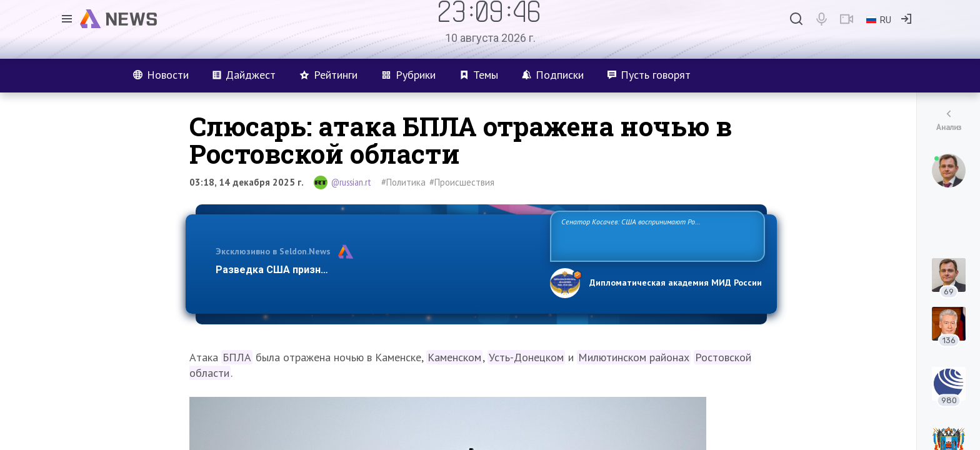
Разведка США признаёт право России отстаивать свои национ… (376, 270)
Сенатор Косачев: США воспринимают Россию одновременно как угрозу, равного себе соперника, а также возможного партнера (656, 235)
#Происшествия (462, 182)
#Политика (403, 182)
